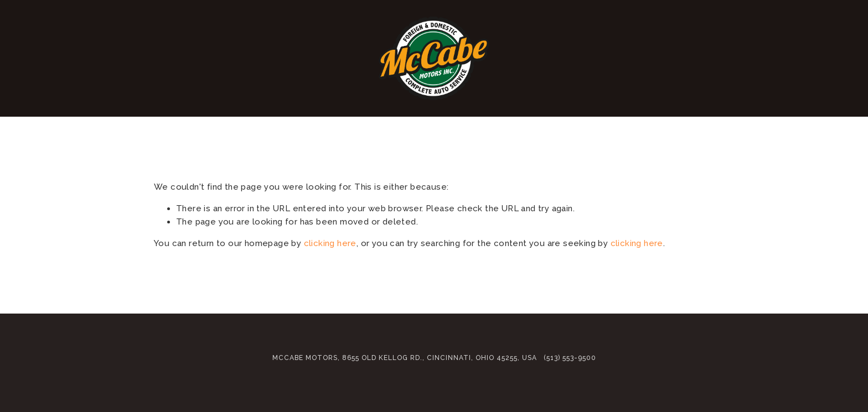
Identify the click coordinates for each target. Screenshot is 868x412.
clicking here (330, 243)
